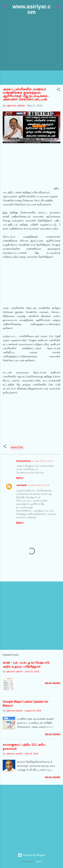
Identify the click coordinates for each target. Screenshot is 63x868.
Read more (53, 683)
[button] (58, 90)
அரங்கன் (21, 485)
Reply (20, 478)
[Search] (58, 8)
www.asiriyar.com (31, 9)
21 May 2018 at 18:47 (43, 461)
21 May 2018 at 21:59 (39, 485)
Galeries (39, 862)
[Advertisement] (32, 50)
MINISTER (17, 447)
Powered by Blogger (32, 855)
